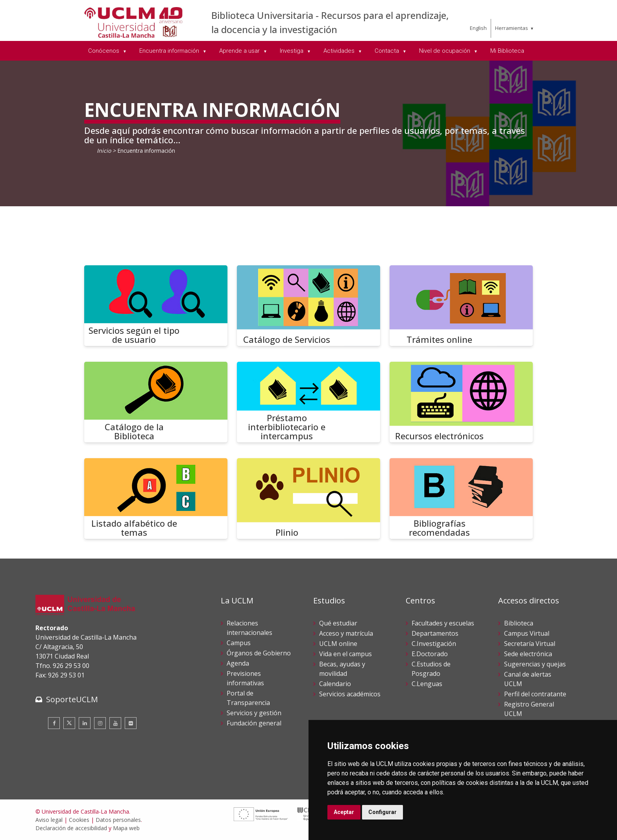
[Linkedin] (85, 723)
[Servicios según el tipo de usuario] (156, 306)
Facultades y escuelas (443, 623)
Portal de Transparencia (248, 698)
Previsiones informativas (245, 678)
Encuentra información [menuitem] (170, 51)
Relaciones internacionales (249, 628)
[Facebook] (54, 723)
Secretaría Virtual (530, 644)
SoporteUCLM (72, 699)
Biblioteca (519, 623)
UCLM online (338, 644)
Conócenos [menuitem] (104, 51)
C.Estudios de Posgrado (431, 669)
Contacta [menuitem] (388, 51)
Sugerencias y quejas (535, 664)
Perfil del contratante (535, 694)
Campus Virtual (527, 633)
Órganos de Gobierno (259, 653)
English (478, 28)
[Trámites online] (461, 306)
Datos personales (118, 820)
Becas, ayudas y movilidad (342, 669)
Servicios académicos (350, 694)
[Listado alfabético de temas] (156, 499)
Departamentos (435, 633)
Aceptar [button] (344, 812)
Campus (239, 643)
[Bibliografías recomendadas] (461, 499)
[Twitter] (69, 723)
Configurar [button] (382, 812)
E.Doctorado (430, 654)
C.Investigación (434, 644)
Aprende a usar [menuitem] (240, 51)
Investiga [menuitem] (292, 51)
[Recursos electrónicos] (461, 402)
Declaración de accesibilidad (71, 828)
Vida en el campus (345, 654)
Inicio (104, 151)
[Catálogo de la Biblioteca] (156, 402)
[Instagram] (100, 723)
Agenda (238, 663)
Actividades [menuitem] (340, 51)
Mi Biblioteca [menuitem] (507, 51)
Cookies (79, 820)
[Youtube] (115, 723)
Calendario (335, 684)
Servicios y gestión (254, 713)
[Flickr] (131, 723)
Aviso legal (49, 820)
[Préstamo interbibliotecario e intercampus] (308, 402)
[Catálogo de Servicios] (308, 306)
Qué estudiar (338, 623)
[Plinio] (308, 499)
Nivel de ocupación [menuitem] (445, 51)
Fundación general (254, 723)
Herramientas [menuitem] (512, 28)
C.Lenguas (427, 684)
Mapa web (126, 828)
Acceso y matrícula (346, 633)
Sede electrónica (528, 654)
